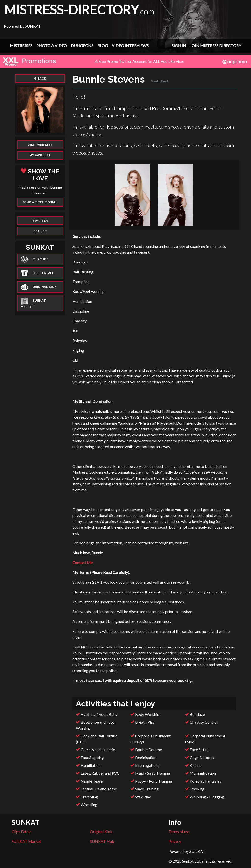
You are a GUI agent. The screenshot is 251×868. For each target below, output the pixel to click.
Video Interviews (130, 46)
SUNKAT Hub (102, 841)
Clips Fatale (21, 832)
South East (159, 81)
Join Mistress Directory (216, 46)
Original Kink (101, 832)
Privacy (175, 841)
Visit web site (40, 145)
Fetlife (40, 231)
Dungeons (82, 46)
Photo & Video (52, 46)
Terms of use (179, 832)
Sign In (179, 46)
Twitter (40, 221)
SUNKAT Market (26, 841)
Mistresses (21, 46)
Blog (103, 46)
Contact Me (82, 562)
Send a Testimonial (40, 202)
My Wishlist (40, 155)
